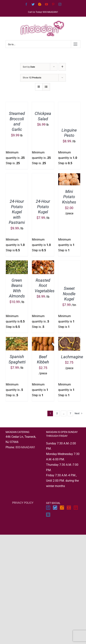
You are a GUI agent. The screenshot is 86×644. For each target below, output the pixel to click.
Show (32, 78)
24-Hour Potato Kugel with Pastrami (17, 212)
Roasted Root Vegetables (45, 286)
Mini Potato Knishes (69, 197)
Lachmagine (72, 357)
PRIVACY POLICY (23, 503)
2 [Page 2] (57, 413)
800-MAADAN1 (25, 447)
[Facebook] (48, 508)
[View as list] (46, 87)
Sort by (29, 67)
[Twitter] (55, 508)
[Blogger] (62, 508)
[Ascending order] (62, 67)
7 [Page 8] (70, 413)
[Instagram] (48, 515)
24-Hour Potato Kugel (43, 207)
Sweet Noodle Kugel (69, 294)
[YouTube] (69, 508)
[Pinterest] (76, 508)
